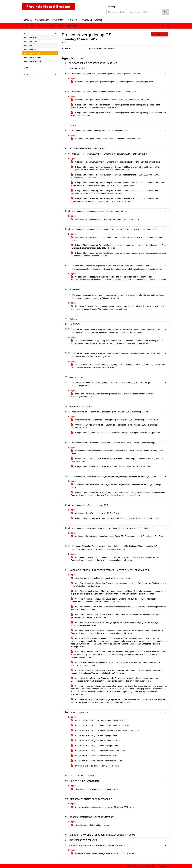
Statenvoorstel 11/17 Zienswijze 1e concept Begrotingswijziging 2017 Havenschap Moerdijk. (115, 420)
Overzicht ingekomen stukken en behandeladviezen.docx (101, 578)
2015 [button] (26, 75)
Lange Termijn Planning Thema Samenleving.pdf (97, 761)
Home (39, 26)
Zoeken (110, 7)
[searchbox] (134, 12)
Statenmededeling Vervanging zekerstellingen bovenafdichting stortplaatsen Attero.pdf (113, 82)
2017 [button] (26, 34)
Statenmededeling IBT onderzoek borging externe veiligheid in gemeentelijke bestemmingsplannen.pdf (116, 486)
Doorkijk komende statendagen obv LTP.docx (96, 766)
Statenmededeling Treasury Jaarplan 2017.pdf (96, 513)
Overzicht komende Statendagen (91, 825)
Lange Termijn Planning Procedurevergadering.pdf (98, 720)
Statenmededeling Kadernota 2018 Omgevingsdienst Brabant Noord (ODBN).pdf (110, 100)
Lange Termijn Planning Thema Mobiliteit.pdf (95, 746)
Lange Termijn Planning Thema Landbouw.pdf (96, 741)
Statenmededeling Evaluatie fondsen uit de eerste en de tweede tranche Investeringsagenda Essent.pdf (117, 239)
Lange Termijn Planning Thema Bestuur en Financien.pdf (100, 725)
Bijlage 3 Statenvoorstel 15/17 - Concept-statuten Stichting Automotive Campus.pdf (111, 467)
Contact (98, 20)
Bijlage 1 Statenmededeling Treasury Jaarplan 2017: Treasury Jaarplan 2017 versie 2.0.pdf (115, 518)
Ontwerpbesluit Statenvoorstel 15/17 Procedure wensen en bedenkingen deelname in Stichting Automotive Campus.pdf (118, 460)
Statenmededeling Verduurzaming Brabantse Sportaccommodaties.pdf (106, 139)
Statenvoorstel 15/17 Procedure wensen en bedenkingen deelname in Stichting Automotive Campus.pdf (117, 452)
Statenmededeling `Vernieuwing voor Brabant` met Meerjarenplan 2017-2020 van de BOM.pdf (116, 162)
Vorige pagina (160, 34)
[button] (165, 12)
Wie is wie (72, 20)
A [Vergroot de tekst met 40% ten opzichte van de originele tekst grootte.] (168, 26)
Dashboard (27, 20)
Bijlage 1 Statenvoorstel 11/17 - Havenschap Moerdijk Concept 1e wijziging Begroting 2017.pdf (116, 433)
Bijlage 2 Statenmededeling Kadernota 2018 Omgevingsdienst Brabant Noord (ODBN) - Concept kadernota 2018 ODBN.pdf (118, 114)
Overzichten (58, 20)
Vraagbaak (87, 20)
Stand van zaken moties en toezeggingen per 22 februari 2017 (103, 807)
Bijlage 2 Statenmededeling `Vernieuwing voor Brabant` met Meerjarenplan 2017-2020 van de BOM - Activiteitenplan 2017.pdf (116, 176)
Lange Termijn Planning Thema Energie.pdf (95, 736)
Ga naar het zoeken (0, 2)
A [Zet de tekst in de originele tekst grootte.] (159, 26)
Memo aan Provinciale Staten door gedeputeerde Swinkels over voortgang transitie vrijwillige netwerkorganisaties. (112, 395)
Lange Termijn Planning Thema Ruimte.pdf (94, 756)
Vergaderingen (42, 20)
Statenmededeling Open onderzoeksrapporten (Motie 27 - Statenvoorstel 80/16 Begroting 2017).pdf (118, 536)
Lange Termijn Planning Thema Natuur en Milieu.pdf (98, 751)
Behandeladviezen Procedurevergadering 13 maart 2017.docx (103, 854)
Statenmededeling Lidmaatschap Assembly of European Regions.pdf (105, 219)
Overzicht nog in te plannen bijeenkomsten (95, 789)
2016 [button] (26, 68)
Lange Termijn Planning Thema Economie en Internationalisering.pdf (105, 730)
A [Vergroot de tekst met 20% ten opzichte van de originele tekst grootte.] (163, 26)
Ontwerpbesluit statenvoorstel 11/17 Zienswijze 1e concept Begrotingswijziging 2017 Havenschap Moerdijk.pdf (114, 426)
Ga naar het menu (1, 2)
